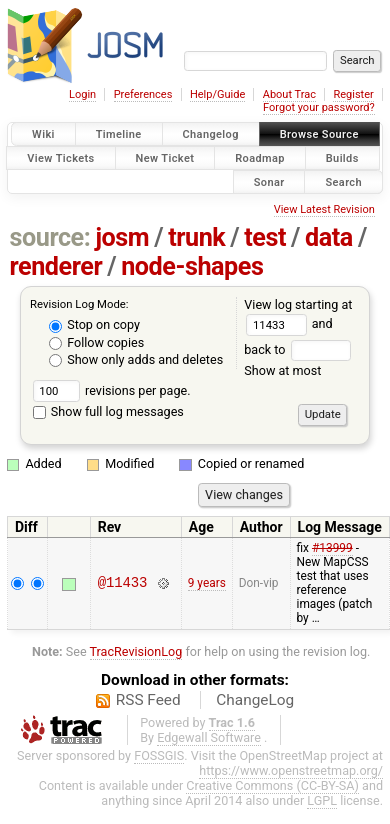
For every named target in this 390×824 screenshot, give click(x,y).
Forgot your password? (319, 107)
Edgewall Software (209, 737)
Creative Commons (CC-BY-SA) (272, 785)
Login (82, 94)
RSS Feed (148, 700)
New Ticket (165, 157)
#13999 (332, 548)
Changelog (211, 134)
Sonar (269, 181)
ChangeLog (255, 700)
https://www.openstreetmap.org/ (291, 770)
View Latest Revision (324, 209)
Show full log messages (108, 411)
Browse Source (319, 134)
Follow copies (96, 342)
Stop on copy (94, 324)
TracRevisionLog (136, 651)
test (265, 237)
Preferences (143, 94)
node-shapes (192, 266)
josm (122, 237)
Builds (342, 157)
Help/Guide (217, 94)
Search (343, 181)
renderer (56, 266)
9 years (207, 583)
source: (50, 237)
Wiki (43, 134)
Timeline (119, 134)
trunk (196, 237)
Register (353, 94)
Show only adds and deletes (136, 359)
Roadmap (260, 157)
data (329, 237)
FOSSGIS (159, 755)
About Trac (289, 94)
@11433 (123, 583)
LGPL (322, 800)
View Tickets (60, 157)
